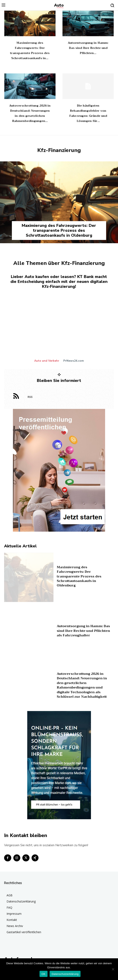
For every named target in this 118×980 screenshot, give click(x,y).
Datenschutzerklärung (65, 974)
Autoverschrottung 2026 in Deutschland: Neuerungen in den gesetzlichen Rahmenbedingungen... (30, 113)
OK (44, 974)
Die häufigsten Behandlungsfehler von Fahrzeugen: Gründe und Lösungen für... (88, 113)
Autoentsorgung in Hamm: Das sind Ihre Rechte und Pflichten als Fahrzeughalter (83, 631)
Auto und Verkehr (47, 361)
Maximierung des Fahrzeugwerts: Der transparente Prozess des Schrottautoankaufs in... (30, 50)
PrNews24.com (74, 361)
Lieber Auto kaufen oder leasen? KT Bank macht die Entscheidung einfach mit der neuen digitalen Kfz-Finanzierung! (59, 282)
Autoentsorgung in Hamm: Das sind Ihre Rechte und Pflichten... (88, 48)
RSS (30, 397)
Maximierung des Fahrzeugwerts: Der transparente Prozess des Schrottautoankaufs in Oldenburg (59, 230)
